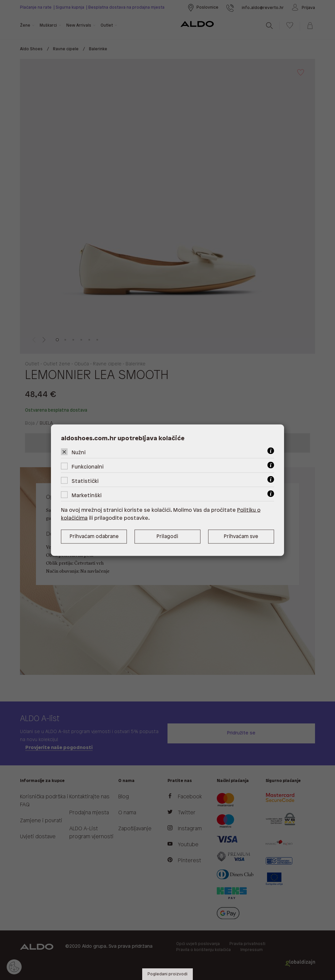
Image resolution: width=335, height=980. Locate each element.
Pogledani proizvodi (167, 974)
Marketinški (87, 495)
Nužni (79, 452)
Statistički (85, 481)
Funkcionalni (88, 467)
